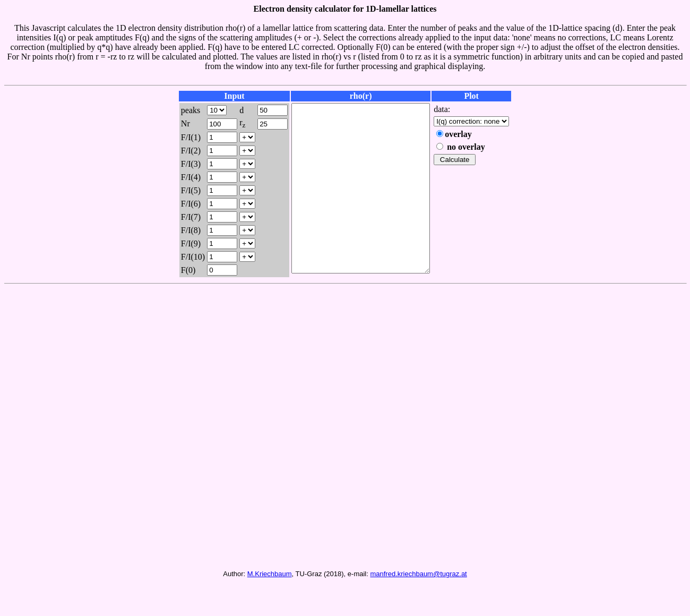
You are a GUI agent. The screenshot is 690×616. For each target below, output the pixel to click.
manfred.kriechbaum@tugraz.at (418, 604)
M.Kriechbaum (270, 604)
